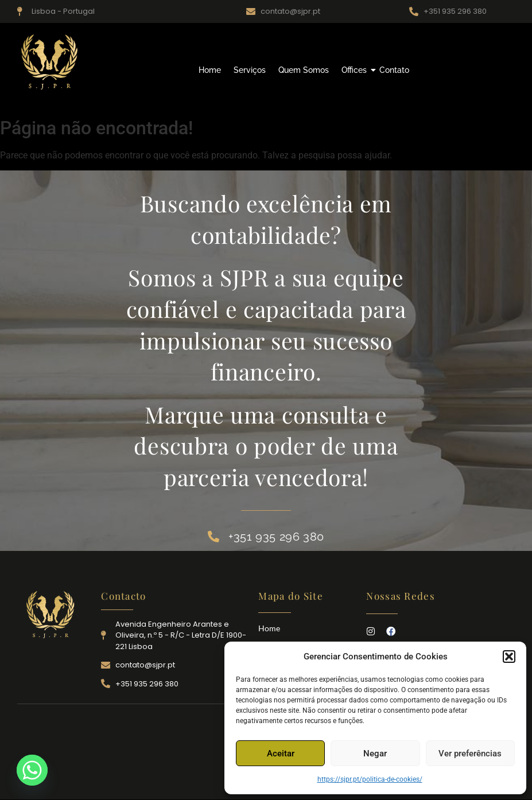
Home (210, 70)
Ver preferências (470, 754)
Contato (394, 70)
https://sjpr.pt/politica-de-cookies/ (370, 779)
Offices (356, 70)
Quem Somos (304, 70)
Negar (375, 754)
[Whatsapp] (32, 770)
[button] (509, 657)
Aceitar (281, 754)
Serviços (250, 70)
